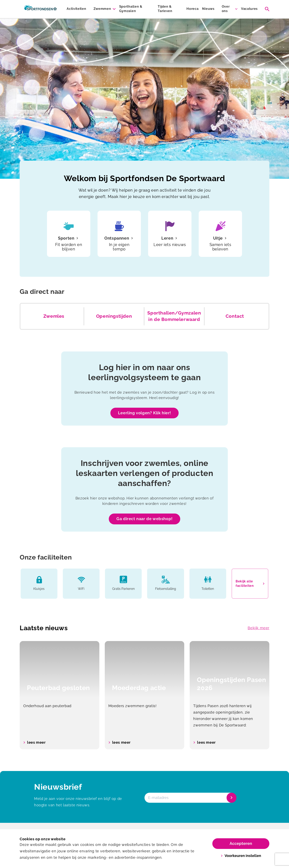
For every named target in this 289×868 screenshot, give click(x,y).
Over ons (226, 9)
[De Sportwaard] (40, 9)
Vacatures (249, 9)
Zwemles (54, 316)
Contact (235, 316)
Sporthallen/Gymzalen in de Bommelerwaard (174, 316)
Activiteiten (76, 9)
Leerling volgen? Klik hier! (144, 413)
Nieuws (208, 9)
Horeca (192, 9)
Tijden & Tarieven (165, 9)
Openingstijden (114, 316)
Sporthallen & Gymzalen (131, 9)
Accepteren (241, 843)
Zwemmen (102, 9)
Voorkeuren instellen (241, 856)
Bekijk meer (258, 628)
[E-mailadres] (190, 798)
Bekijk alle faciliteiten (250, 584)
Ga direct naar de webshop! (144, 519)
